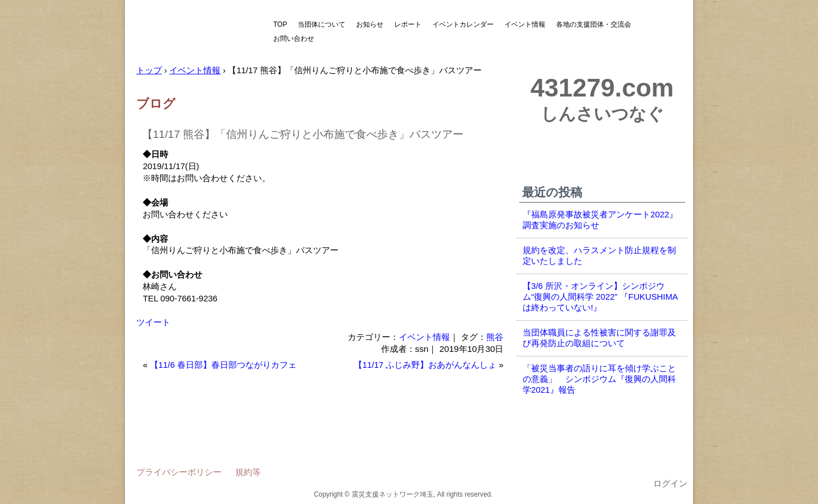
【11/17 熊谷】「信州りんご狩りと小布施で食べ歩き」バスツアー (303, 134)
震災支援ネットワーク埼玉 (196, 33)
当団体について (322, 24)
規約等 (248, 472)
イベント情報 (525, 24)
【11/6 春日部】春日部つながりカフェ (223, 365)
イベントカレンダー (463, 24)
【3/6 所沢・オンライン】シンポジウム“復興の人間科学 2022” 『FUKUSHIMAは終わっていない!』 (600, 297)
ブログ (156, 104)
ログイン (670, 484)
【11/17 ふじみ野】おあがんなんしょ (425, 365)
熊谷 (495, 337)
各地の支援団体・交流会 (594, 24)
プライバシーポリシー (179, 472)
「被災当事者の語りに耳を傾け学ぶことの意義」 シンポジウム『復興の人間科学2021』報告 (599, 379)
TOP (280, 24)
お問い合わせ (294, 39)
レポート (408, 24)
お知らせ (370, 24)
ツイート (153, 322)
